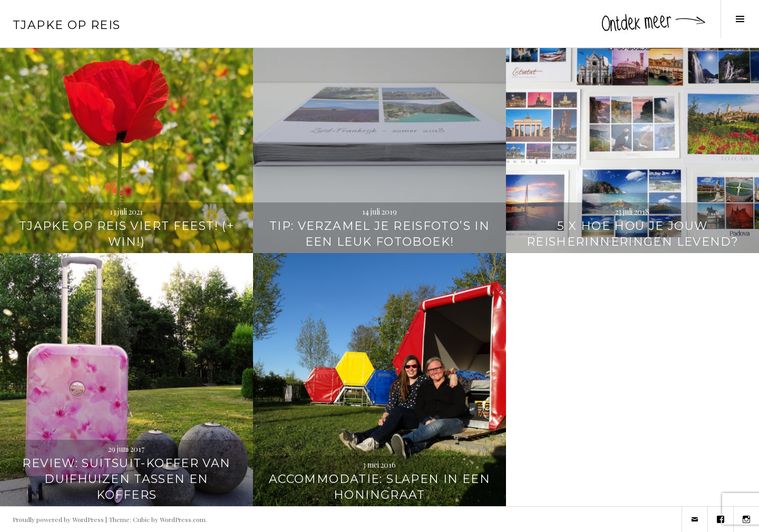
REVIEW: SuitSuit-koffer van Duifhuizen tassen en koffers (126, 479)
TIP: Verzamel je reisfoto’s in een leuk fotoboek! (379, 234)
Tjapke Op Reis (66, 25)
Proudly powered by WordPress (58, 519)
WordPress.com (183, 519)
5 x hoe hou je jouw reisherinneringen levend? (632, 234)
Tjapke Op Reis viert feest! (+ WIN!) (126, 234)
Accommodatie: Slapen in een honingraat (379, 487)
